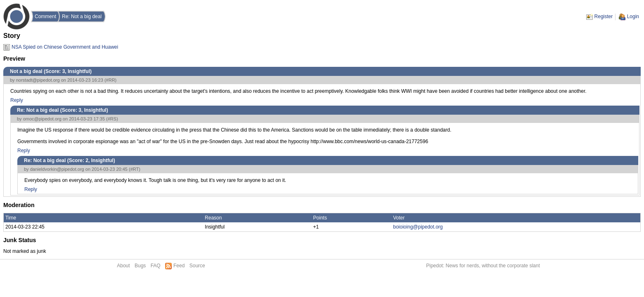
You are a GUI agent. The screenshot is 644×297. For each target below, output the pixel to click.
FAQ (156, 266)
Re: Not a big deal (82, 16)
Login (633, 16)
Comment (45, 16)
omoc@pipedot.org (42, 119)
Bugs (140, 266)
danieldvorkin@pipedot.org (57, 169)
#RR (111, 80)
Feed (179, 266)
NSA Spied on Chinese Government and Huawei (65, 47)
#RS (112, 119)
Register (604, 16)
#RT (135, 169)
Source (197, 266)
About (123, 266)
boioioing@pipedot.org (418, 227)
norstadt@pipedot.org (38, 80)
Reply (17, 100)
